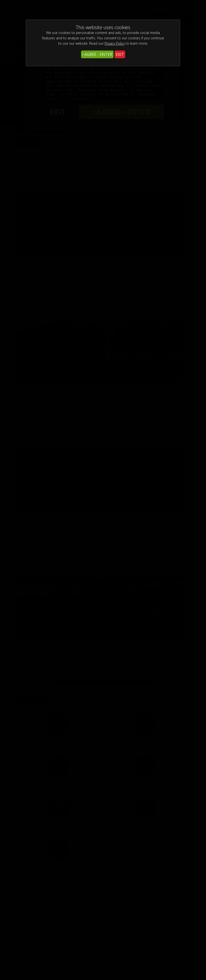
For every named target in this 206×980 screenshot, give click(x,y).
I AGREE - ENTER (97, 54)
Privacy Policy (115, 43)
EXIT (120, 54)
